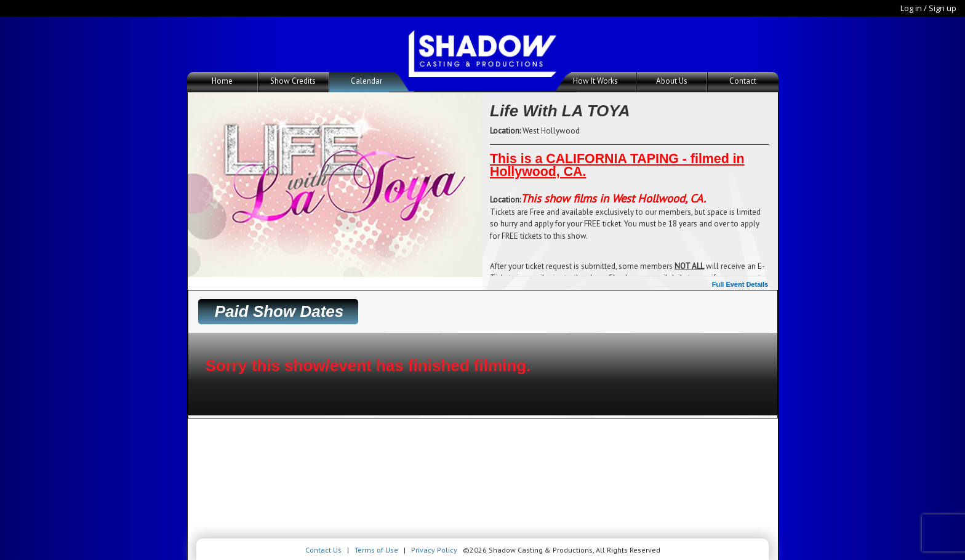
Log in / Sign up (928, 8)
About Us (672, 81)
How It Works (595, 81)
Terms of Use (376, 550)
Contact (743, 81)
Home (222, 81)
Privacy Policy (434, 550)
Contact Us (323, 550)
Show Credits (293, 81)
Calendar (366, 81)
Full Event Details (740, 284)
